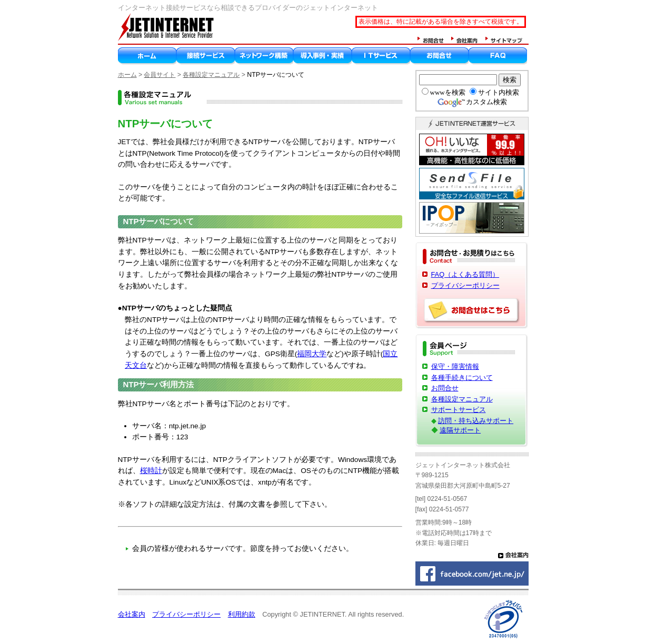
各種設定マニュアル (211, 75)
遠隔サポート (460, 430)
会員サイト (160, 75)
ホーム (127, 75)
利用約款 (242, 614)
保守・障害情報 (455, 366)
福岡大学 (312, 354)
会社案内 (132, 614)
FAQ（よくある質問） (465, 274)
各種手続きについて (462, 378)
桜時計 (151, 471)
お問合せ (445, 388)
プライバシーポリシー (465, 285)
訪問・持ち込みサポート (476, 421)
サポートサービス (459, 410)
